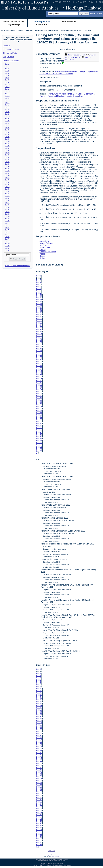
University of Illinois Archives (30, 8)
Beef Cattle (78, 94)
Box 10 (7, 84)
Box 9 (7, 82)
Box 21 (7, 109)
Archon (50, 864)
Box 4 (7, 71)
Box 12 (7, 89)
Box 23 (7, 114)
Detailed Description (11, 60)
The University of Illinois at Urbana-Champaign (57, 865)
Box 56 (7, 189)
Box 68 (7, 216)
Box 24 (7, 116)
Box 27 (7, 123)
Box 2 (7, 66)
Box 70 (7, 221)
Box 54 (7, 184)
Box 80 (7, 244)
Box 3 (7, 69)
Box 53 (7, 182)
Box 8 (7, 80)
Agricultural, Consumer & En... (36, 30)
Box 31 (7, 132)
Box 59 (7, 196)
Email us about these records (17, 266)
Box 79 (7, 241)
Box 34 (7, 139)
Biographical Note (10, 53)
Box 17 (7, 100)
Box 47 (7, 169)
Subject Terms (9, 57)
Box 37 (7, 146)
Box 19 (7, 105)
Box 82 (7, 248)
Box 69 (7, 219)
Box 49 (7, 173)
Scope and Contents (11, 49)
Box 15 (7, 96)
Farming (43, 96)
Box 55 (7, 187)
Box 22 (7, 112)
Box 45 (7, 164)
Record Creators (41, 25)
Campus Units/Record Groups (14, 21)
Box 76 (7, 234)
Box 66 (7, 212)
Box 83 (7, 250)
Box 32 (7, 134)
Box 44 (7, 162)
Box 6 (7, 75)
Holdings (20, 30)
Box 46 (7, 166)
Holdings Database (84, 8)
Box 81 (7, 246)
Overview (7, 46)
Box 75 (7, 232)
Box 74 (7, 230)
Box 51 (7, 178)
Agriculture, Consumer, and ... (71, 30)
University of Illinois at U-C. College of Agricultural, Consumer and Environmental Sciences (69, 72)
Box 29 (7, 128)
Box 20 (7, 107)
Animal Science (65, 94)
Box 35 (7, 141)
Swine (82, 96)
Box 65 (7, 209)
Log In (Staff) (51, 851)
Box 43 (7, 159)
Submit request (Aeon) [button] (75, 55)
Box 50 (7, 175)
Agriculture (53, 94)
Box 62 (7, 203)
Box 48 (7, 171)
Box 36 (7, 144)
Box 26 (7, 121)
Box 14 (7, 94)
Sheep (75, 96)
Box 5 (7, 73)
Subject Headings (14, 25)
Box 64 (7, 207)
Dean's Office (54, 30)
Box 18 (7, 103)
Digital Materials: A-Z (69, 21)
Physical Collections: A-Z (41, 21)
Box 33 (7, 137)
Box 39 (7, 150)
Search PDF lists (96, 14)
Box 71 (7, 223)
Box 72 (7, 225)
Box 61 (7, 200)
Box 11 (7, 87)
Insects (69, 96)
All (37, 453)
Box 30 (7, 130)
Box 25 (7, 119)
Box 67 (7, 214)
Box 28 (7, 125)
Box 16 (7, 98)
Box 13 (7, 91)
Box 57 (7, 191)
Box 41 (7, 155)
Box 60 (7, 198)
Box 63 (7, 205)
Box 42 (7, 157)
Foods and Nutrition (56, 96)
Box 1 (7, 64)
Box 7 (7, 78)
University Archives (8, 30)
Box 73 (7, 228)
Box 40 (7, 153)
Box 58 (7, 194)
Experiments (89, 94)
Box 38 (7, 148)
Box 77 (7, 237)
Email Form (55, 856)
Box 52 (7, 180)
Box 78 (7, 239)
